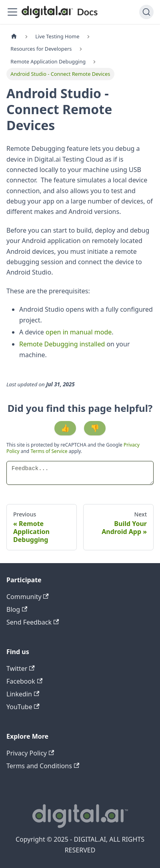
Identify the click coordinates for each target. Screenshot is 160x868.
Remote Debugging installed (62, 344)
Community (28, 597)
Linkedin (23, 694)
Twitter (21, 668)
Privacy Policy (30, 753)
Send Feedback (33, 622)
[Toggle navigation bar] (12, 12)
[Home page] (14, 37)
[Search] (146, 12)
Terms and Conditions (43, 766)
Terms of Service (49, 451)
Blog (17, 609)
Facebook (24, 681)
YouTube (23, 707)
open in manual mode (79, 332)
